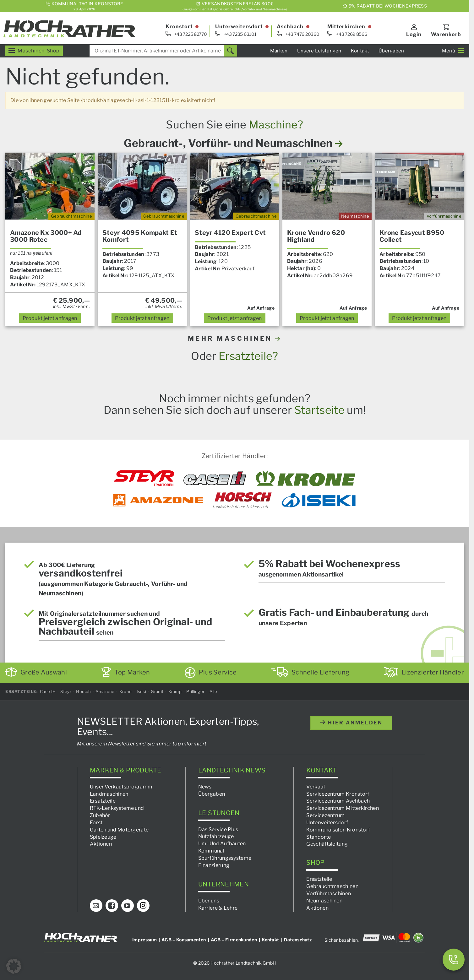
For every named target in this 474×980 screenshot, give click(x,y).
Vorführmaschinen (329, 893)
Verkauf (316, 787)
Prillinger (195, 691)
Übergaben (391, 51)
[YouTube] (128, 906)
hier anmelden (351, 723)
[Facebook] (112, 906)
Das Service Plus (218, 829)
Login (414, 34)
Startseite (319, 410)
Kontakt (360, 51)
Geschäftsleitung (327, 844)
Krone (126, 691)
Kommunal (211, 851)
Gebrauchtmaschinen (332, 886)
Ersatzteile (103, 801)
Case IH (48, 691)
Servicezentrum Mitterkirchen (342, 808)
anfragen (50, 318)
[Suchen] (231, 51)
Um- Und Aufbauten (222, 844)
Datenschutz (298, 940)
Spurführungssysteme (225, 858)
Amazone (105, 691)
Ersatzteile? (248, 356)
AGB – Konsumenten (184, 940)
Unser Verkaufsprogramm (121, 787)
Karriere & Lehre (218, 908)
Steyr (66, 691)
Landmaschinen (109, 794)
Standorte (319, 837)
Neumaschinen (324, 901)
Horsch (83, 691)
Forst (96, 823)
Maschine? (276, 125)
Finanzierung (214, 865)
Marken (279, 51)
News (205, 787)
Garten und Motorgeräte (119, 830)
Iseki (142, 691)
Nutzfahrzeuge (216, 836)
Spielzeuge (103, 837)
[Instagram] (143, 906)
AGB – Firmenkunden (234, 940)
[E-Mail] (96, 906)
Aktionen (101, 844)
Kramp (175, 691)
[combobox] (163, 51)
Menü (453, 51)
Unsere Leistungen (319, 51)
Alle (213, 691)
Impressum (144, 940)
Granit (157, 691)
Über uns (209, 901)
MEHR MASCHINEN (235, 338)
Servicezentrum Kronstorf (338, 794)
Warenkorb (446, 34)
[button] (14, 966)
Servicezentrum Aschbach (338, 801)
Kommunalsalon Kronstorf (338, 830)
